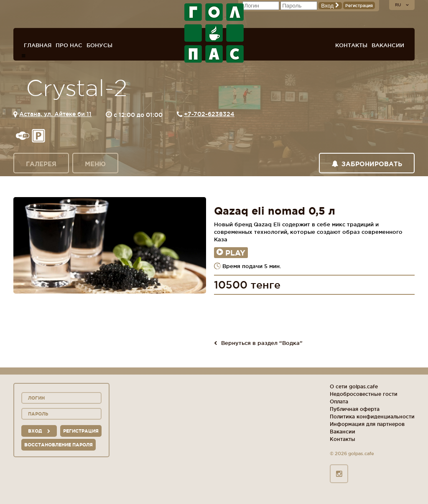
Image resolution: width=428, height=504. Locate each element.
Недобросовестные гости (364, 394)
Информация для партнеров (367, 424)
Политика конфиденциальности (372, 417)
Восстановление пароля (59, 445)
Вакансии (388, 45)
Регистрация (359, 6)
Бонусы (99, 45)
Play (231, 253)
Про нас (69, 45)
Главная (38, 45)
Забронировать (367, 164)
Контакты (351, 45)
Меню (95, 164)
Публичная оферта (355, 409)
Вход (330, 6)
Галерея (41, 164)
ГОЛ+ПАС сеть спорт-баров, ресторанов (214, 33)
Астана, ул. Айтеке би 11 (55, 114)
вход (39, 431)
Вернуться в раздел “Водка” (258, 343)
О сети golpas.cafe (354, 386)
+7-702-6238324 (209, 114)
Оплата (339, 401)
